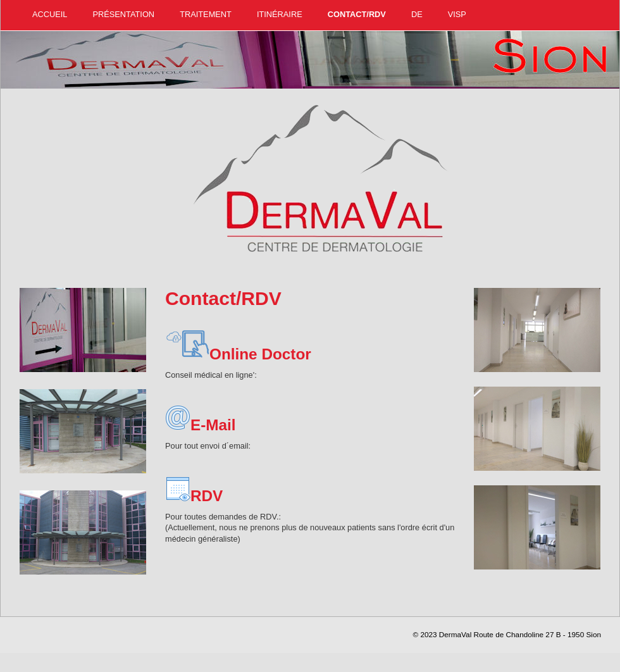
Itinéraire (280, 14)
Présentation (123, 14)
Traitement (206, 14)
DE (417, 14)
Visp (457, 14)
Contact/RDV (357, 14)
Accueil (50, 14)
